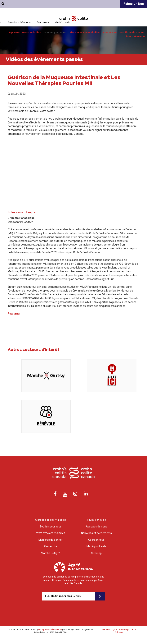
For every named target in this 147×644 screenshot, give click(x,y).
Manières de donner (132, 32)
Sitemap (96, 553)
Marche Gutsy (51, 553)
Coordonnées (43, 22)
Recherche (110, 32)
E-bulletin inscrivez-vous (63, 596)
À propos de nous (96, 527)
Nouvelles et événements (96, 533)
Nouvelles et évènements (20, 22)
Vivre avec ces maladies (85, 32)
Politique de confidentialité (50, 630)
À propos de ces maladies (25, 32)
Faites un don (134, 4)
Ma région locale (62, 22)
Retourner (14, 314)
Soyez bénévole (135, 36)
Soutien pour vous (55, 32)
